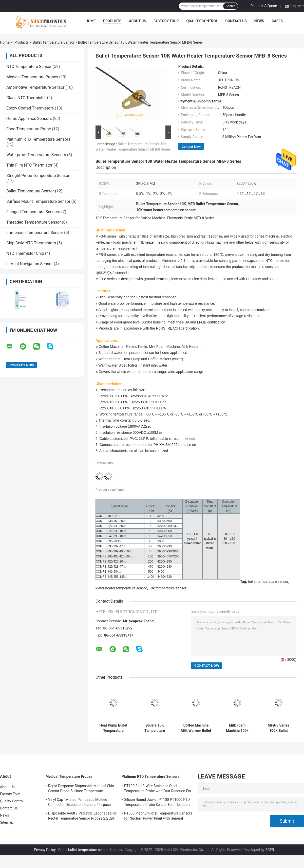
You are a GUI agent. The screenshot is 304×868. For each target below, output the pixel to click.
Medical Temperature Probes (32, 77)
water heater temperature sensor (121, 588)
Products (112, 21)
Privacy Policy (45, 850)
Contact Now (191, 147)
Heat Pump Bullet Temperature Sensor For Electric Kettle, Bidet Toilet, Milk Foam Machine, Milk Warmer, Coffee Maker (113, 728)
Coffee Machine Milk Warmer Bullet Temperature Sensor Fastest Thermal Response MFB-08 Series (196, 728)
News (259, 21)
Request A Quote (264, 6)
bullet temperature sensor (268, 582)
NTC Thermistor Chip (25, 253)
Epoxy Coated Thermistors (30, 108)
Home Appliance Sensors (29, 119)
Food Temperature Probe (29, 129)
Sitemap (7, 822)
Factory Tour (166, 21)
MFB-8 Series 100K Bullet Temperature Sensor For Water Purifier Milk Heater (279, 728)
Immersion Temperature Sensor (35, 233)
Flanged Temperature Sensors (33, 212)
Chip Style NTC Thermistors (31, 243)
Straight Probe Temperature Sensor (38, 176)
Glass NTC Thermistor (26, 98)
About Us (137, 21)
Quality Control (202, 21)
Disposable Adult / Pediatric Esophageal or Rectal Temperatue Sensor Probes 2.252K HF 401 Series (82, 817)
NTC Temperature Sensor (29, 67)
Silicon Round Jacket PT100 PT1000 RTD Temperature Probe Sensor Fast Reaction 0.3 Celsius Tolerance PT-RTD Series (157, 803)
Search (231, 6)
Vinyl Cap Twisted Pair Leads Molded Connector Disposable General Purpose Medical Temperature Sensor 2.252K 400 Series (81, 803)
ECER (270, 850)
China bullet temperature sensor (83, 850)
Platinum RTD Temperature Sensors (38, 139)
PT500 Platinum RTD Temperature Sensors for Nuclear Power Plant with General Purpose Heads (158, 817)
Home (90, 21)
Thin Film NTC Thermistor (29, 165)
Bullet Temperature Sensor (53, 42)
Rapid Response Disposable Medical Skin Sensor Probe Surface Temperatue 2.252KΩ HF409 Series (81, 789)
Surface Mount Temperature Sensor (38, 201)
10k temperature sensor (168, 588)
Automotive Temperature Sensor (35, 87)
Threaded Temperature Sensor (34, 222)
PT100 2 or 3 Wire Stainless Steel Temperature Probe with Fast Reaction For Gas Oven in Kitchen (158, 789)
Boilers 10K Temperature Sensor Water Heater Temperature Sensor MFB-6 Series (155, 728)
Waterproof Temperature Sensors (36, 155)
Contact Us (236, 21)
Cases (277, 21)
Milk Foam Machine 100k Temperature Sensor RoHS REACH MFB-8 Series (237, 728)
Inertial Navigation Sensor (30, 264)
